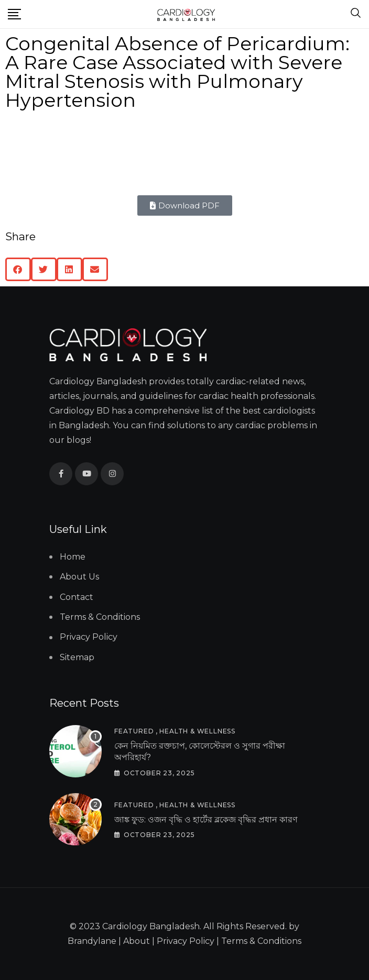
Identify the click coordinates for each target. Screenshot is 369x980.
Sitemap (77, 657)
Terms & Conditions (100, 617)
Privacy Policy (89, 637)
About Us (79, 577)
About (137, 941)
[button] (18, 269)
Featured (134, 731)
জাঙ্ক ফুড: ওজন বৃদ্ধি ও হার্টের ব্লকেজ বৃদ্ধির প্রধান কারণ (206, 820)
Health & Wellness (197, 731)
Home (73, 557)
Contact (77, 597)
